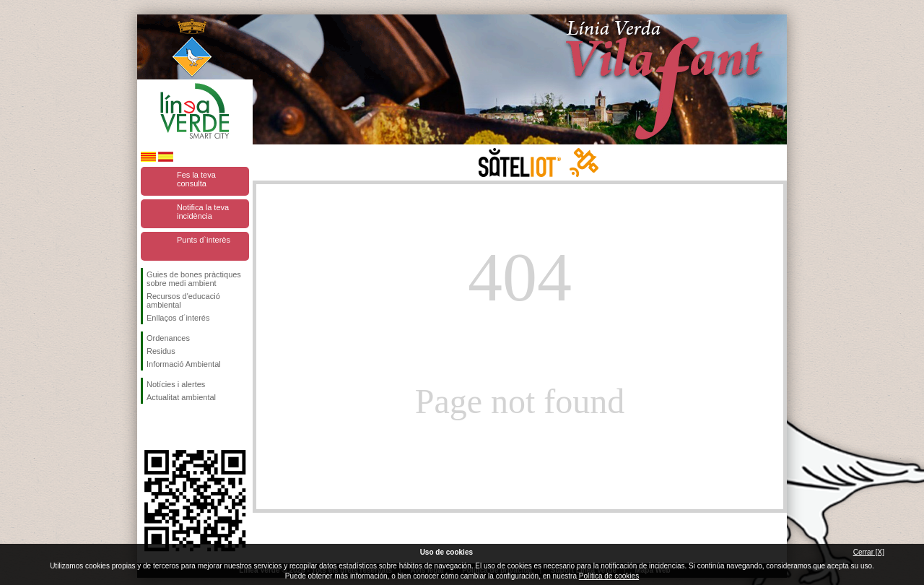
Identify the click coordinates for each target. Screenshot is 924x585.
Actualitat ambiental (181, 397)
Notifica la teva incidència (203, 212)
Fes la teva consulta (196, 179)
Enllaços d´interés (178, 318)
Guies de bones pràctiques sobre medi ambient (194, 279)
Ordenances (168, 338)
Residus (161, 351)
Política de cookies (609, 576)
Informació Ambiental (184, 364)
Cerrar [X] (869, 552)
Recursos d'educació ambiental (183, 300)
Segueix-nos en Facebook (149, 427)
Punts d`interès (204, 240)
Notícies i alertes (176, 384)
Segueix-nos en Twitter (173, 427)
